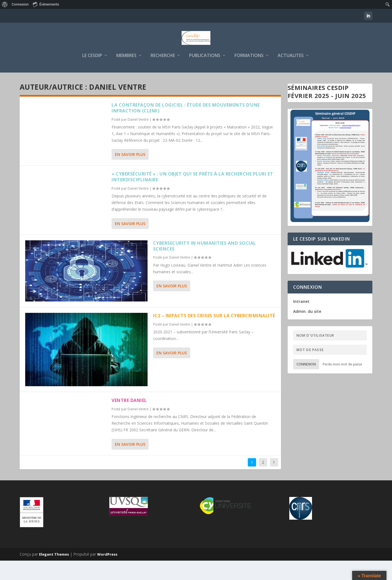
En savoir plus (130, 174)
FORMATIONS (249, 75)
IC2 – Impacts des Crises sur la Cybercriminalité (214, 335)
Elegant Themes (54, 574)
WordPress (107, 574)
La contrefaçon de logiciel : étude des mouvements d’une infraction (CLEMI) (186, 127)
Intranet (301, 321)
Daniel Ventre (138, 139)
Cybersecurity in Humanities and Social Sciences (205, 265)
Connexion (306, 384)
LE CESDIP (92, 75)
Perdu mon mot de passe (342, 384)
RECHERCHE (163, 75)
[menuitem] (5, 4)
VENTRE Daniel (129, 420)
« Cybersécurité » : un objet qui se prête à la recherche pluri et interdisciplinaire (192, 196)
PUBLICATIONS (205, 75)
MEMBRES (126, 75)
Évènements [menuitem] (46, 4)
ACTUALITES (291, 75)
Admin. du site (307, 331)
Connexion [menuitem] (20, 4)
